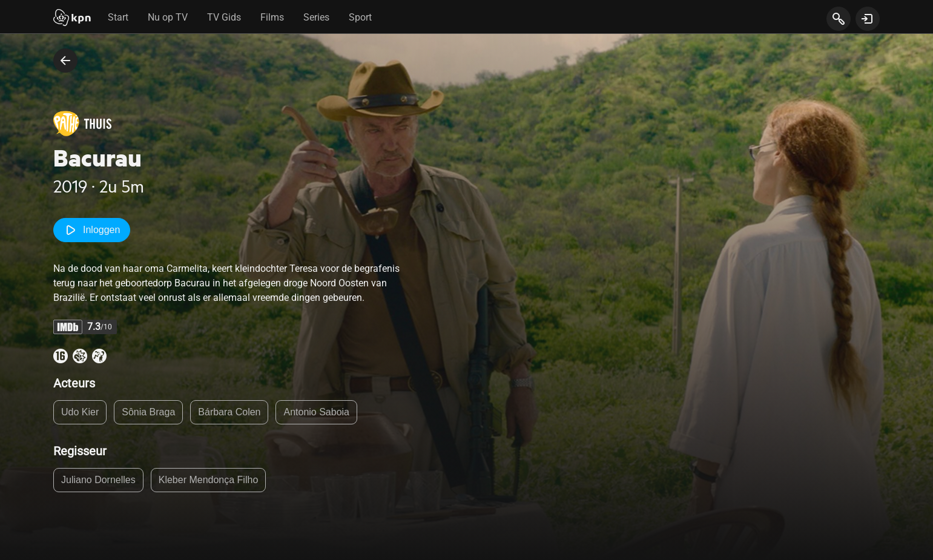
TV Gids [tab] (224, 17)
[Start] (72, 19)
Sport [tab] (360, 17)
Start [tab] (118, 17)
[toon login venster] (868, 19)
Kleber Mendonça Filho (209, 480)
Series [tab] (316, 17)
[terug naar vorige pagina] (65, 61)
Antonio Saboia (316, 412)
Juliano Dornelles (98, 480)
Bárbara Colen (229, 412)
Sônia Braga (148, 412)
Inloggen (92, 230)
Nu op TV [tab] (168, 17)
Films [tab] (272, 17)
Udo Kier (80, 412)
